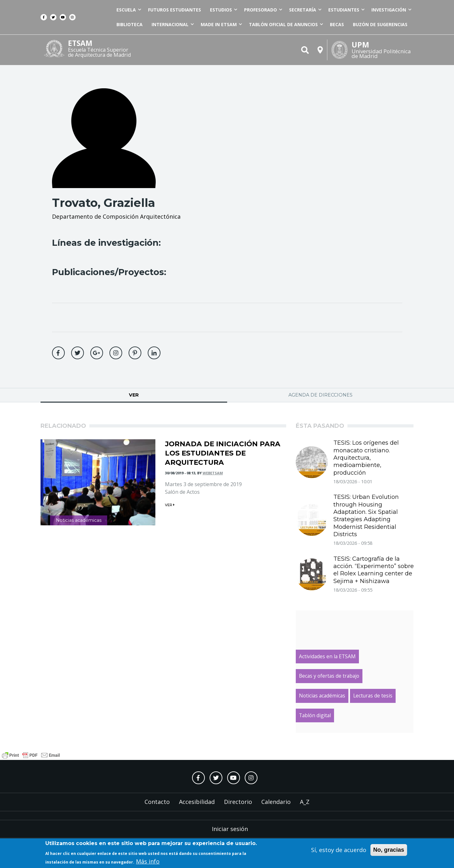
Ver (156, 395)
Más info (148, 863)
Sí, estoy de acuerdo (339, 851)
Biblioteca (130, 24)
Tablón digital (315, 715)
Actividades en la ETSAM (327, 656)
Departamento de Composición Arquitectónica (116, 216)
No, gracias (389, 851)
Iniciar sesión (230, 829)
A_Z (305, 802)
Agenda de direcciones (320, 395)
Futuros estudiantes (175, 10)
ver (170, 505)
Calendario (276, 802)
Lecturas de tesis (373, 696)
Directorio (238, 802)
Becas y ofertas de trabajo (329, 676)
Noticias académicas (79, 520)
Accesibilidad (197, 802)
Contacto (157, 802)
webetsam (213, 473)
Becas (337, 24)
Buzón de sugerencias (380, 24)
